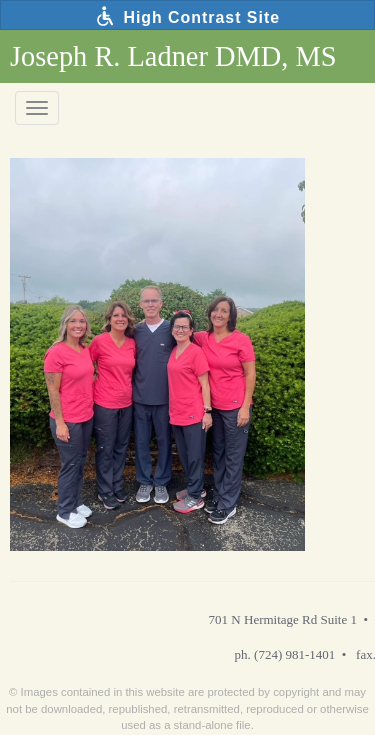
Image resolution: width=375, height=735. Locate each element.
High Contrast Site (187, 16)
